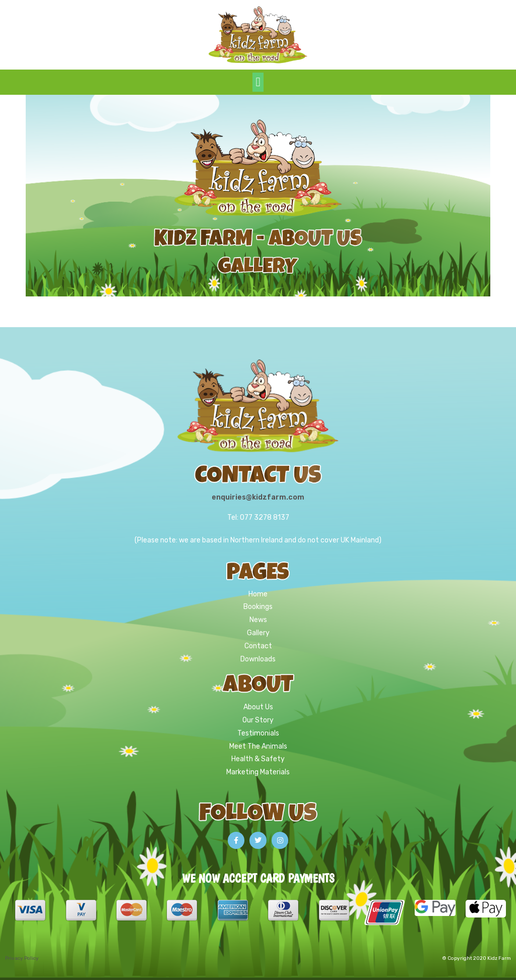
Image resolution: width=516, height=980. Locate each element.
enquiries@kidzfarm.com (258, 497)
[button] (258, 82)
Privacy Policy (22, 958)
